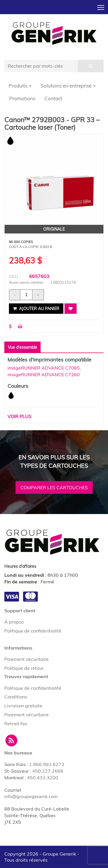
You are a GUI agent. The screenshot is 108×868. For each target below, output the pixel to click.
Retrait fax (16, 724)
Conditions (16, 697)
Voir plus (19, 416)
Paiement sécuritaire (26, 659)
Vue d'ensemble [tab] (22, 347)
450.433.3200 (43, 778)
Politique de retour (24, 668)
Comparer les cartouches (54, 487)
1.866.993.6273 (47, 764)
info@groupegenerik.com (31, 796)
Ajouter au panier (36, 309)
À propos (14, 622)
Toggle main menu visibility (101, 6)
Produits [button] (20, 86)
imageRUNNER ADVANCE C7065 (44, 368)
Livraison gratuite (23, 706)
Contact (53, 98)
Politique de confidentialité (33, 631)
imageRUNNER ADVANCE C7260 (44, 374)
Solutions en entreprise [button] (68, 86)
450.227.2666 (48, 771)
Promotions (22, 98)
